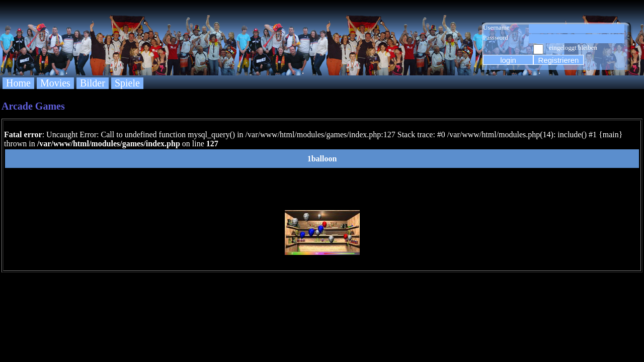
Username (496, 27)
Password (496, 37)
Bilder (93, 83)
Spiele (127, 83)
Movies (55, 83)
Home (18, 83)
